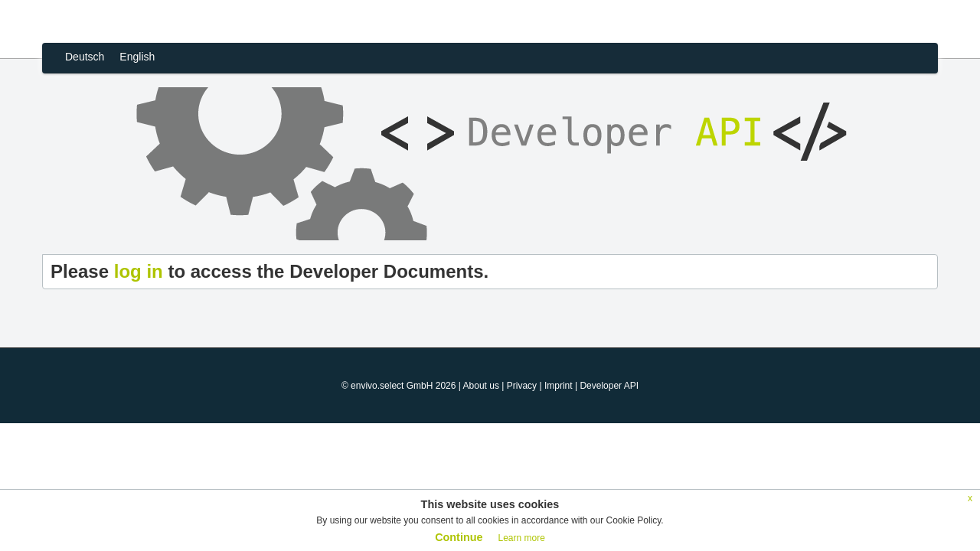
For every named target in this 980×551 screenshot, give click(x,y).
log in (139, 271)
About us (481, 386)
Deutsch (85, 57)
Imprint (559, 386)
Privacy (522, 386)
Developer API (609, 386)
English (137, 57)
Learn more (521, 538)
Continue (459, 537)
